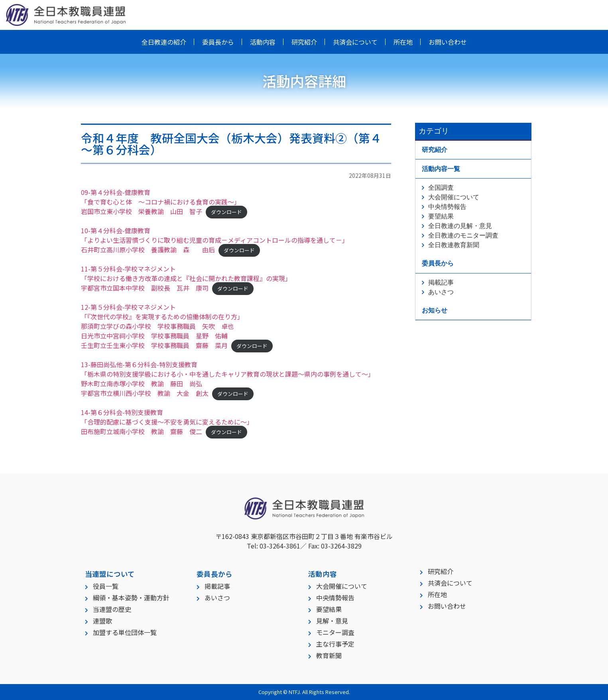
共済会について (355, 42)
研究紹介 (304, 42)
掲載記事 (441, 282)
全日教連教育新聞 (454, 245)
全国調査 (441, 188)
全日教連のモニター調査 (463, 235)
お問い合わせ (448, 42)
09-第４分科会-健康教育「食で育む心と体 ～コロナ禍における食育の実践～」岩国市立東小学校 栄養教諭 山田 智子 (161, 202)
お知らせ (435, 310)
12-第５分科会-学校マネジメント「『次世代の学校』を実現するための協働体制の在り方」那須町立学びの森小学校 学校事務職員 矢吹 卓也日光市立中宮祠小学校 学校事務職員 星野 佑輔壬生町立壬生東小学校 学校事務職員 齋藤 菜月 (162, 326)
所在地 (403, 42)
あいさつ (441, 292)
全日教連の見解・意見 (460, 226)
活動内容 (263, 42)
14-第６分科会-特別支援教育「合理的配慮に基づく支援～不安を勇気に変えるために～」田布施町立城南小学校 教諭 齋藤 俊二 (167, 422)
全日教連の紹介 (164, 42)
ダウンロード (226, 212)
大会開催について (454, 197)
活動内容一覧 (441, 169)
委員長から (218, 42)
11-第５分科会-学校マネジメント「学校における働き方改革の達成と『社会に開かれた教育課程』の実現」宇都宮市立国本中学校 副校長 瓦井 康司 (186, 278)
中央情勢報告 (447, 207)
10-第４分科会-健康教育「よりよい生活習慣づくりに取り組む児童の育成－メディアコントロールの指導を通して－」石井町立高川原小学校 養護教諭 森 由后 (215, 240)
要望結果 (441, 216)
